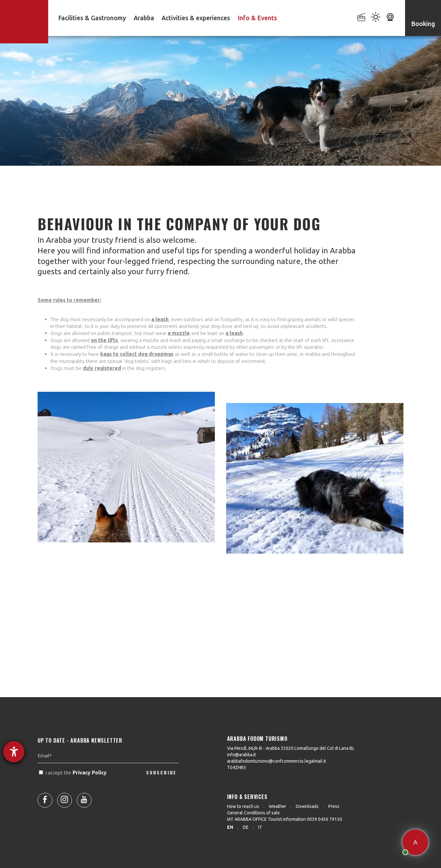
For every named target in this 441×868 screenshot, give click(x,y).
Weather (278, 806)
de (246, 827)
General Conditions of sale (253, 813)
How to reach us (243, 806)
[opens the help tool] (14, 752)
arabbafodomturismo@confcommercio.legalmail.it (277, 761)
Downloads (307, 806)
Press (334, 806)
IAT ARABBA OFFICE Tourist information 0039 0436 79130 (285, 819)
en (230, 827)
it (260, 827)
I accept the (73, 785)
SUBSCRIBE (161, 785)
